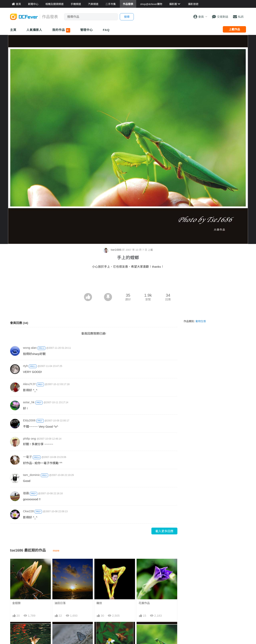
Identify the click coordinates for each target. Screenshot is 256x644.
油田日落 (60, 603)
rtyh (25, 366)
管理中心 (87, 30)
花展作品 (144, 603)
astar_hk (29, 402)
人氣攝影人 (34, 30)
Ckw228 (28, 511)
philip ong (29, 438)
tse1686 (113, 250)
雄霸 (26, 493)
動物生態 (201, 321)
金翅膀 (16, 603)
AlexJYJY (29, 384)
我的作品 (61, 30)
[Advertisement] (128, 282)
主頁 (13, 30)
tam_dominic (31, 475)
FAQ (106, 30)
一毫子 (27, 457)
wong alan (30, 348)
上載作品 (234, 29)
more (56, 551)
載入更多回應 (164, 531)
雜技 (99, 603)
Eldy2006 (29, 420)
